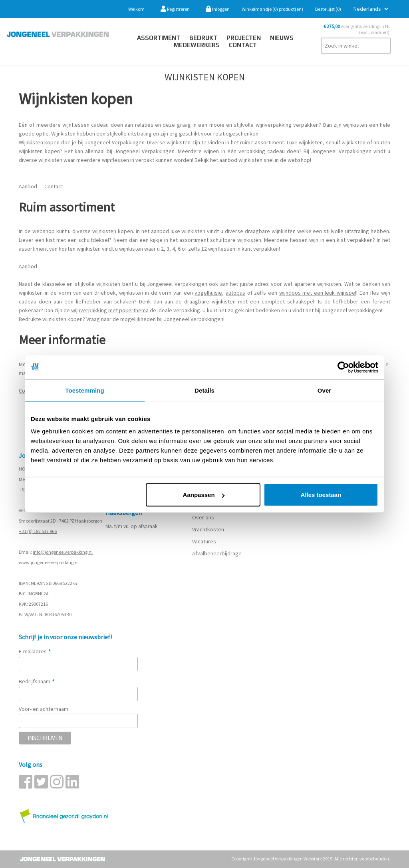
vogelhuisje (208, 293)
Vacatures (205, 541)
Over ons (203, 517)
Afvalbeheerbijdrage (217, 553)
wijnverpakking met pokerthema (110, 310)
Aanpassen (204, 495)
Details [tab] (204, 390)
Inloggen (218, 9)
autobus (235, 293)
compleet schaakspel (288, 301)
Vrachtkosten (208, 529)
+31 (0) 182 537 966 (38, 531)
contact (243, 45)
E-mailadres (35, 651)
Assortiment (159, 38)
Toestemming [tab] (85, 390)
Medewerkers (197, 45)
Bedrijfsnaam (37, 681)
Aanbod (28, 186)
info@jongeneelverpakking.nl (63, 552)
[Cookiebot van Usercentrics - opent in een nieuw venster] (343, 367)
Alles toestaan (321, 495)
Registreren (175, 9)
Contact (54, 186)
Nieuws (282, 38)
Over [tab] (325, 390)
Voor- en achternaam (44, 709)
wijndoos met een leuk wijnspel (318, 293)
